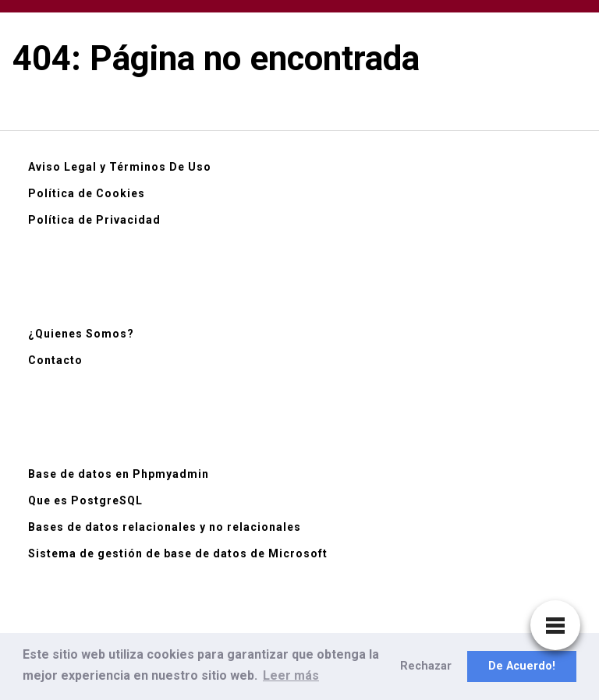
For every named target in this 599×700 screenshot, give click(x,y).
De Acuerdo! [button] (522, 666)
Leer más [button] (291, 675)
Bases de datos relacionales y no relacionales (165, 527)
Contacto (55, 360)
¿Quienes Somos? (81, 334)
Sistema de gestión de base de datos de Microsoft (178, 553)
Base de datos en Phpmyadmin (119, 474)
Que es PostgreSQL (85, 500)
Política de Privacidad (94, 220)
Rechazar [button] (426, 666)
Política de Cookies (87, 193)
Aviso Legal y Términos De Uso (120, 167)
